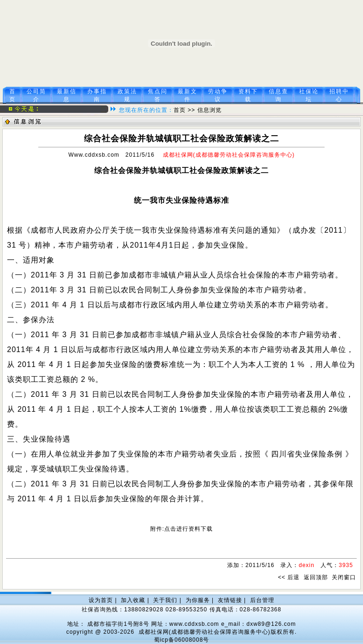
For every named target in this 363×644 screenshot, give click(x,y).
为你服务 (198, 600)
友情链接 (230, 600)
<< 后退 (289, 577)
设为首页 (101, 600)
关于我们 (165, 600)
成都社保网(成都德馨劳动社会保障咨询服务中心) (205, 632)
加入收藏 (133, 600)
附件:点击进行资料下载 (181, 529)
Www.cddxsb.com (94, 155)
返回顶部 (316, 577)
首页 (180, 110)
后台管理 (262, 600)
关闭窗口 (344, 577)
